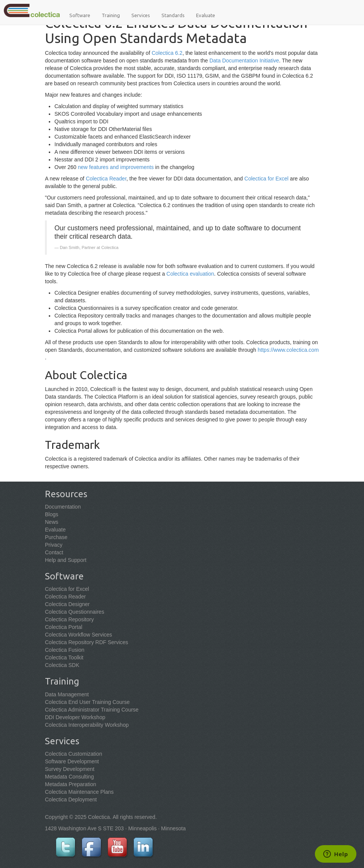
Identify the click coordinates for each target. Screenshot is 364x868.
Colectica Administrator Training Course (92, 710)
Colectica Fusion (65, 650)
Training (111, 15)
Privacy (54, 545)
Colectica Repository (69, 619)
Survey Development (70, 769)
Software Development (72, 761)
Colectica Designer (67, 604)
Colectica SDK (62, 665)
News (52, 522)
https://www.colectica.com (288, 350)
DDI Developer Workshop (75, 717)
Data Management (67, 694)
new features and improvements (116, 167)
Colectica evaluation (190, 274)
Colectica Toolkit (64, 657)
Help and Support (66, 560)
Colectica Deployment (71, 799)
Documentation (63, 507)
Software (80, 15)
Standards (173, 15)
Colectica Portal (64, 627)
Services (141, 15)
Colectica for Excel (267, 179)
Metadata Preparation (71, 784)
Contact (54, 552)
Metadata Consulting (69, 777)
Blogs (52, 514)
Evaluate (206, 15)
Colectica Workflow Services (78, 635)
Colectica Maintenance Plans (79, 792)
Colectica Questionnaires (75, 612)
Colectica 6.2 (167, 53)
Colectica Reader (106, 179)
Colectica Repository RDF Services (87, 642)
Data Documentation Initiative (244, 61)
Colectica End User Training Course (87, 702)
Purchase (56, 537)
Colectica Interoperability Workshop (87, 725)
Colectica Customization (73, 754)
